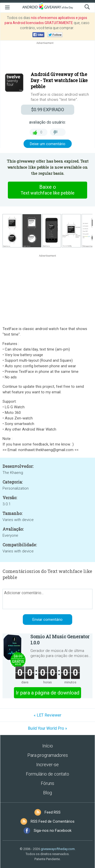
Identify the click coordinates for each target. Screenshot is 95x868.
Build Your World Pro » (48, 728)
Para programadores (48, 755)
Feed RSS (53, 812)
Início (48, 746)
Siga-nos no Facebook (53, 831)
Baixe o (48, 190)
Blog (48, 793)
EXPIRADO (48, 110)
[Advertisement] (48, 57)
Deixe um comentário (48, 144)
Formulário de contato (48, 774)
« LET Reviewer (48, 715)
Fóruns (48, 783)
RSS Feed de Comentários (53, 821)
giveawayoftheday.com (58, 849)
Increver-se (48, 765)
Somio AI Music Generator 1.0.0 (60, 640)
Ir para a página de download (48, 693)
